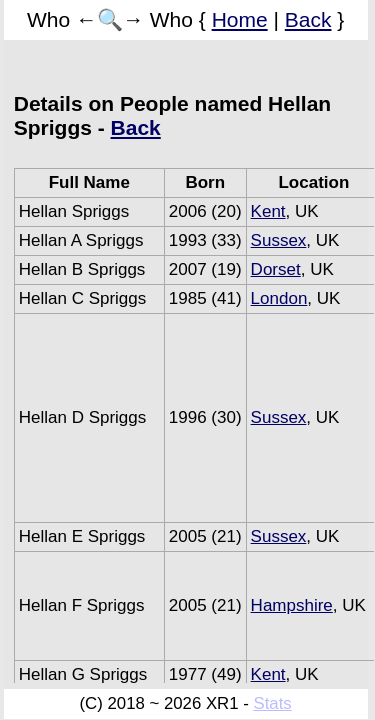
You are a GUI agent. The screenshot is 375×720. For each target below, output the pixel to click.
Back (308, 19)
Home (240, 19)
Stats (272, 703)
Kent (268, 211)
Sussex (279, 240)
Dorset (276, 269)
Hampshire (292, 605)
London (279, 298)
